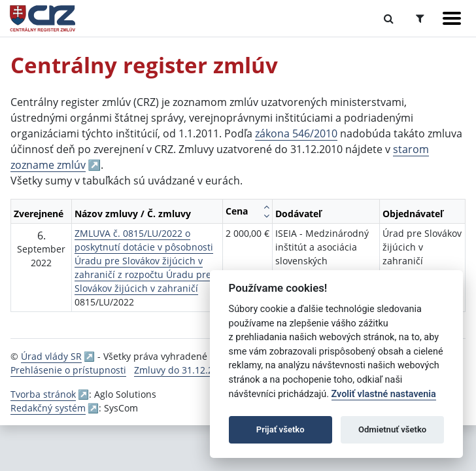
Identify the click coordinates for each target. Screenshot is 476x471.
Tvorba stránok (43, 394)
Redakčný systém (48, 408)
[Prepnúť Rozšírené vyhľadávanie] (420, 18)
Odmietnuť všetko (392, 429)
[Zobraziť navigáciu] (452, 18)
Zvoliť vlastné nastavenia (384, 394)
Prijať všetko (280, 429)
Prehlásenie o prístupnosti (68, 370)
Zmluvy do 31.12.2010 (181, 370)
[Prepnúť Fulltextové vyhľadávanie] (389, 18)
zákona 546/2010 (296, 133)
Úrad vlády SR (51, 356)
